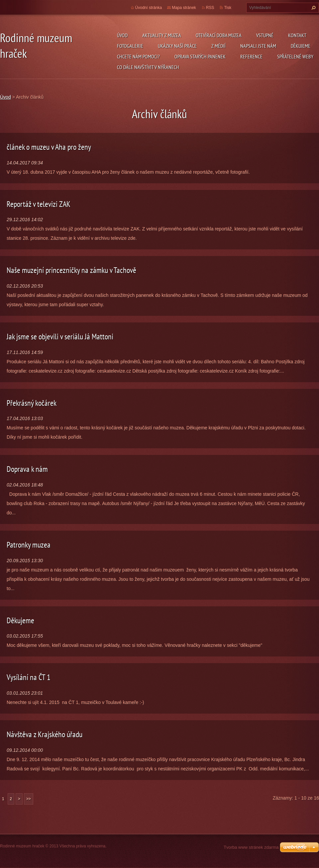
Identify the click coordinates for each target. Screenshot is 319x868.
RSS (210, 8)
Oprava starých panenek (200, 56)
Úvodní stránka (149, 8)
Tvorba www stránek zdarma (251, 847)
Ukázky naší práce (177, 46)
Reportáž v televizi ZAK (39, 204)
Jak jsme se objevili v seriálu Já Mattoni (60, 337)
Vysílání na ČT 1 (29, 677)
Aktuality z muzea (162, 35)
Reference (251, 56)
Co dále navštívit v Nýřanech (148, 67)
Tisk (228, 8)
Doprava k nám (27, 469)
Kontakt (297, 35)
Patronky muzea (29, 545)
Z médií (218, 46)
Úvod (122, 35)
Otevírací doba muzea (219, 35)
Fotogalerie (130, 46)
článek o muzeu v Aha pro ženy (49, 147)
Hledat (313, 8)
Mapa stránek (184, 8)
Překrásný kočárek (32, 403)
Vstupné (265, 35)
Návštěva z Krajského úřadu (45, 734)
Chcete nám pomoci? (138, 56)
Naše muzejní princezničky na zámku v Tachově (71, 270)
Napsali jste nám (258, 46)
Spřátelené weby (295, 56)
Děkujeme (301, 46)
